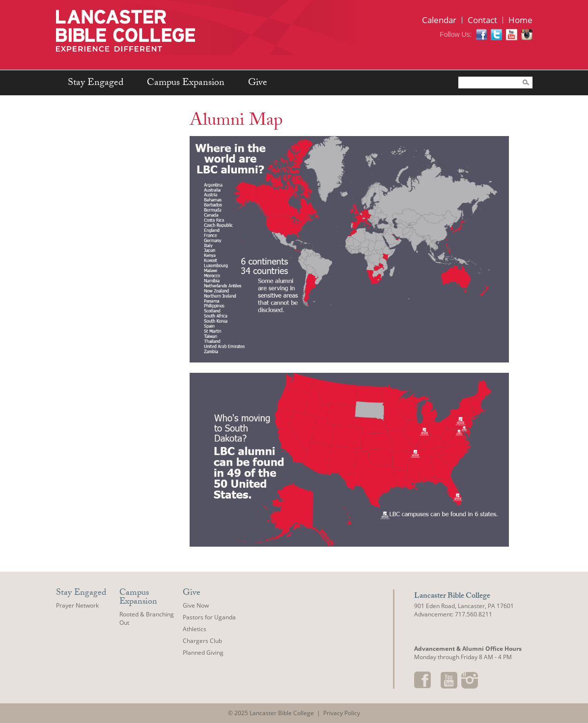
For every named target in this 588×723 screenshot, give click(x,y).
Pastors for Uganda (209, 617)
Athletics (195, 629)
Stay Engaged (96, 83)
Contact (482, 20)
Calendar (439, 20)
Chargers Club (202, 641)
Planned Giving (203, 653)
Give (258, 83)
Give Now (196, 605)
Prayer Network (77, 605)
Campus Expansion (186, 83)
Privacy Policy (342, 713)
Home (520, 20)
